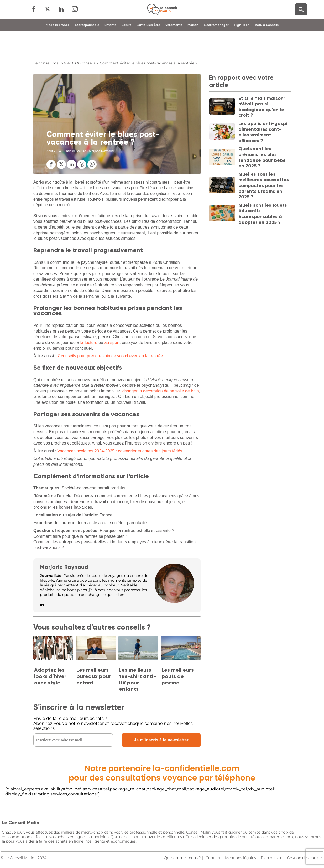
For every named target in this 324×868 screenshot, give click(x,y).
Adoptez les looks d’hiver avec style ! (50, 676)
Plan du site (271, 858)
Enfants (110, 48)
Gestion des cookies (305, 858)
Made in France (58, 48)
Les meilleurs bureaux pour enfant (94, 676)
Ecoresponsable (87, 48)
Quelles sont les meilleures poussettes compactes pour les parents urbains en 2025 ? (264, 185)
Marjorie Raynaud (64, 567)
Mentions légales (241, 858)
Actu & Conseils (267, 48)
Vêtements (174, 48)
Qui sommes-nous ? (182, 858)
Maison (193, 48)
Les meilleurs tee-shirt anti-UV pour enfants (137, 679)
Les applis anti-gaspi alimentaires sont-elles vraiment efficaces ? (263, 132)
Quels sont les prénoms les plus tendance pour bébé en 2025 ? (262, 157)
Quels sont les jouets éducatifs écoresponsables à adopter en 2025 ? (263, 214)
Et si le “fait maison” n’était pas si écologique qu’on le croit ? (262, 107)
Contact (213, 858)
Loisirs (126, 48)
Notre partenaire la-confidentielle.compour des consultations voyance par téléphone (162, 773)
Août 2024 (54, 151)
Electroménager (216, 48)
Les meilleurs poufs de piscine (178, 676)
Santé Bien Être (148, 48)
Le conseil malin (48, 63)
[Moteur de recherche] (301, 21)
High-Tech (242, 48)
